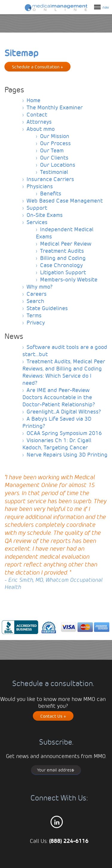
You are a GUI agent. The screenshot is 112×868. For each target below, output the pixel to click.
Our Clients (54, 157)
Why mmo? (40, 286)
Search (35, 301)
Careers (37, 294)
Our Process (55, 143)
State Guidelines (47, 308)
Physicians (40, 186)
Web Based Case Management (65, 200)
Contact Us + (53, 716)
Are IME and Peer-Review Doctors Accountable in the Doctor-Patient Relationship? (59, 397)
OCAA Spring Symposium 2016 (64, 433)
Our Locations (58, 164)
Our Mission (55, 136)
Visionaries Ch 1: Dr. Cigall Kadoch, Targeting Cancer (57, 444)
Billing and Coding (63, 258)
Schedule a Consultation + (37, 67)
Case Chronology (61, 265)
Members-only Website (69, 279)
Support (37, 208)
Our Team (52, 150)
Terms (34, 315)
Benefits (51, 193)
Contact (37, 114)
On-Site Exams (45, 215)
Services (37, 222)
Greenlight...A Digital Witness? (64, 411)
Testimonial (54, 172)
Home (33, 100)
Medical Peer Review (66, 243)
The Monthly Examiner (55, 107)
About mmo (41, 129)
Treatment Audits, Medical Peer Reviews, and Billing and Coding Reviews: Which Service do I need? (64, 372)
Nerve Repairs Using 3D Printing (67, 454)
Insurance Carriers (50, 179)
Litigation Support (63, 272)
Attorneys (39, 121)
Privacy (36, 322)
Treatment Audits (62, 251)
